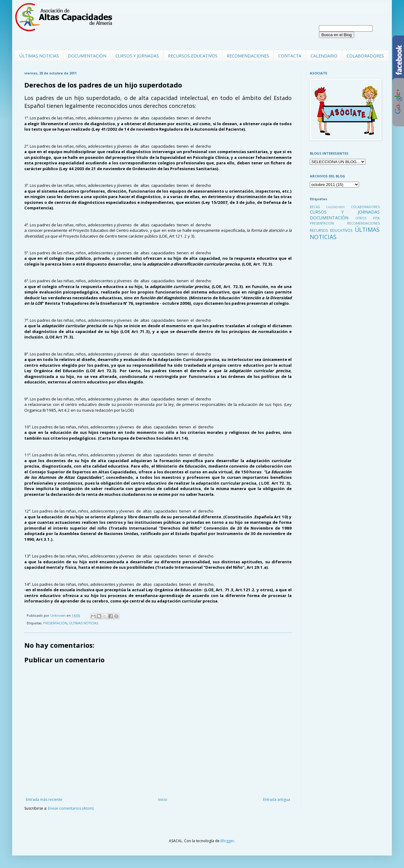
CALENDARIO (324, 56)
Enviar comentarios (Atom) (71, 808)
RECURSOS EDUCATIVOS (193, 56)
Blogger (227, 841)
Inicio (163, 799)
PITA (376, 218)
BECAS (315, 207)
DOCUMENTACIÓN (87, 56)
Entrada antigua (277, 799)
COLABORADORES (365, 56)
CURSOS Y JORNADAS (137, 56)
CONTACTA (290, 56)
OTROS (361, 218)
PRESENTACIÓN (55, 623)
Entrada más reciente (44, 799)
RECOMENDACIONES (248, 56)
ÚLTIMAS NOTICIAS (39, 56)
